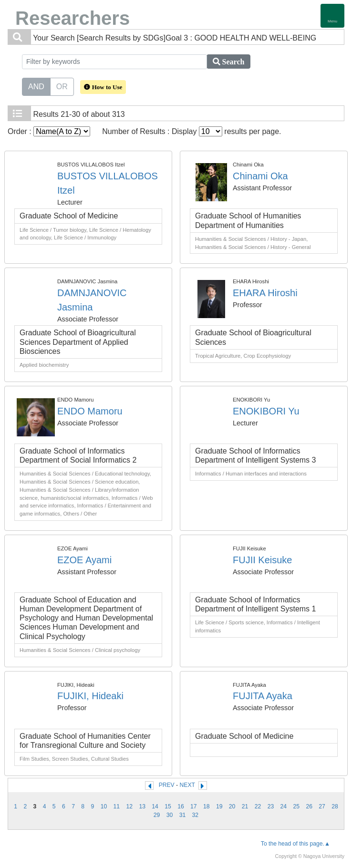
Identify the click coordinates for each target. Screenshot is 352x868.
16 (181, 806)
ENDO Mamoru (90, 411)
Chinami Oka (260, 176)
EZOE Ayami (84, 560)
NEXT (187, 785)
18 (207, 806)
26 (309, 806)
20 (232, 806)
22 (258, 806)
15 (168, 806)
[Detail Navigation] (332, 16)
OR (62, 86)
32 (196, 815)
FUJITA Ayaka (263, 696)
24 (284, 806)
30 (170, 815)
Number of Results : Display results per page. (192, 131)
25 (296, 806)
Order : (49, 131)
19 (219, 806)
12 (129, 806)
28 (335, 806)
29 (157, 815)
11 (117, 806)
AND (36, 86)
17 (194, 806)
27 (322, 806)
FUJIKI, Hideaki (90, 696)
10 (104, 806)
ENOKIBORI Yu (266, 411)
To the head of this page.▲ (295, 844)
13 (142, 806)
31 (183, 815)
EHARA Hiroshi (265, 293)
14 (155, 806)
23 (271, 806)
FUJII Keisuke (262, 560)
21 (245, 806)
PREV (167, 785)
